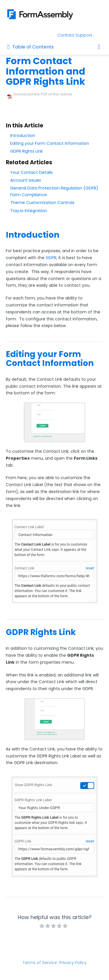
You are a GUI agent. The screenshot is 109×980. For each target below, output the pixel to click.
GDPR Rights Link (26, 151)
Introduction (23, 136)
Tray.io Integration (29, 211)
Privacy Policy (73, 963)
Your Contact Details (31, 172)
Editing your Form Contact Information (50, 143)
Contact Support (75, 35)
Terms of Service (40, 963)
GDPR (51, 258)
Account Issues (26, 180)
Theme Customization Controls (42, 203)
